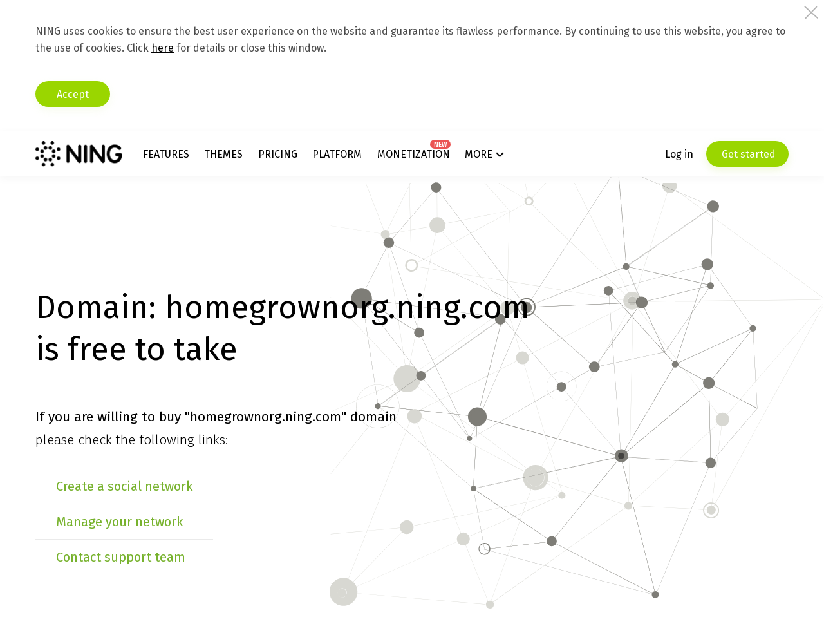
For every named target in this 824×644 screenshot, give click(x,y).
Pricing (278, 154)
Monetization (414, 154)
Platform (337, 154)
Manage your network (119, 522)
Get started (747, 154)
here (163, 48)
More (479, 154)
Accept (73, 94)
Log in (679, 154)
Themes (223, 154)
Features (166, 154)
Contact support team (121, 557)
